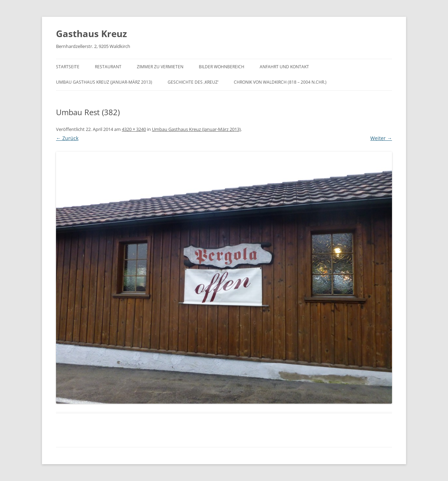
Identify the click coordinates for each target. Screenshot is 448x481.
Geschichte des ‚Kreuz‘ (193, 82)
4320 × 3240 (134, 129)
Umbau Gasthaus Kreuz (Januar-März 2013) (104, 82)
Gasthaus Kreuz (92, 34)
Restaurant (108, 67)
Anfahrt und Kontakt (284, 67)
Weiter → (381, 138)
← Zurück (67, 138)
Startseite (68, 67)
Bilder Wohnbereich (222, 67)
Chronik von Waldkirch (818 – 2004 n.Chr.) (280, 82)
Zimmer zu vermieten (160, 67)
